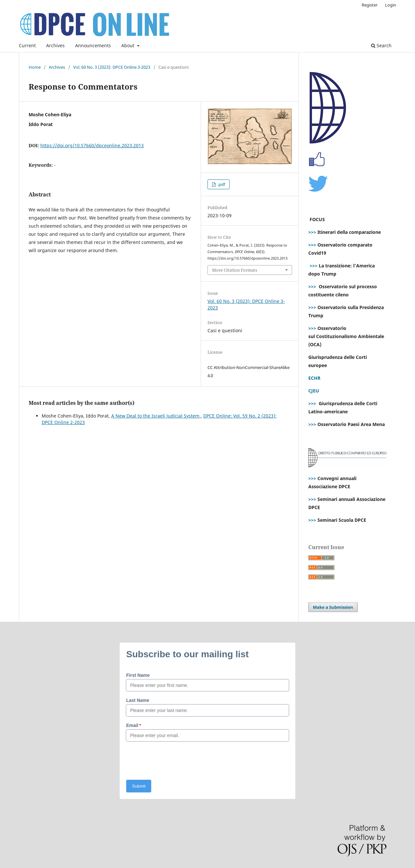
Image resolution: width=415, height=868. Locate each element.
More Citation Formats (235, 270)
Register (370, 5)
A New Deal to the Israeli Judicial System (156, 416)
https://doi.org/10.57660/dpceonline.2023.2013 (92, 145)
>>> (312, 232)
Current (27, 45)
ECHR (314, 378)
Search (381, 45)
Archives (55, 45)
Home (35, 67)
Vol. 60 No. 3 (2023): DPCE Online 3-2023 (112, 67)
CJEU (314, 391)
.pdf (221, 184)
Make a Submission (333, 607)
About (128, 45)
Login (391, 5)
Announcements (93, 45)
